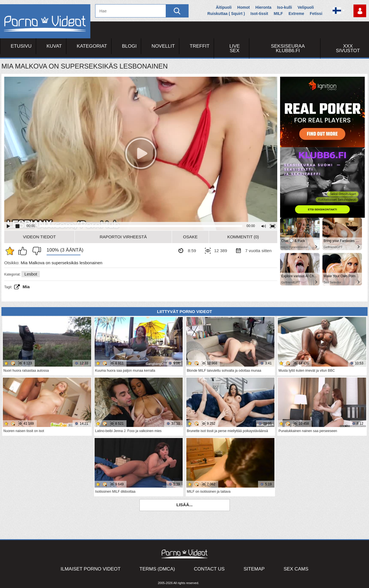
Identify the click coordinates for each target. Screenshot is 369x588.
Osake (190, 237)
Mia (26, 287)
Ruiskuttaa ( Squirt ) (226, 14)
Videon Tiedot (39, 237)
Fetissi (316, 14)
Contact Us (209, 569)
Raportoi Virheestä (123, 237)
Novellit (163, 46)
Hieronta (264, 7)
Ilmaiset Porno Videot (91, 569)
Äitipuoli (224, 7)
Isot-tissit (259, 14)
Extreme (296, 14)
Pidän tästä (24, 251)
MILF (278, 14)
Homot (243, 7)
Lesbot (31, 274)
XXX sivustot (348, 48)
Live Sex (234, 48)
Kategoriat (92, 46)
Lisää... (185, 505)
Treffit (200, 46)
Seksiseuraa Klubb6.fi (288, 48)
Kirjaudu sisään (360, 11)
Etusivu (21, 46)
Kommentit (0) (243, 237)
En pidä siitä (35, 251)
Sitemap (254, 569)
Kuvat (54, 46)
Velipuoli (306, 7)
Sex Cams (296, 569)
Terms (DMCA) (157, 569)
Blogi (129, 46)
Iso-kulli (284, 7)
